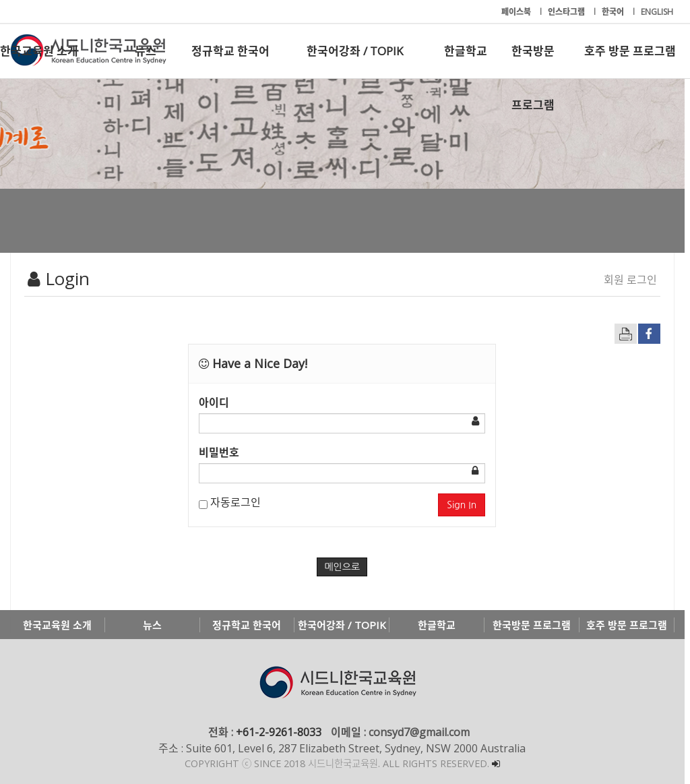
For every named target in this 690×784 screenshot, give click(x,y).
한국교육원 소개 (39, 51)
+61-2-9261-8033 (281, 732)
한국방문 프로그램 (533, 61)
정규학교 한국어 (230, 51)
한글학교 (466, 51)
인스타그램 (567, 12)
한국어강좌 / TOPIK (355, 51)
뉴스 (146, 51)
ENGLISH (657, 12)
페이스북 (517, 12)
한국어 (614, 12)
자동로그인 (232, 502)
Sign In (466, 505)
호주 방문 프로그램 (630, 51)
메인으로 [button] (345, 567)
